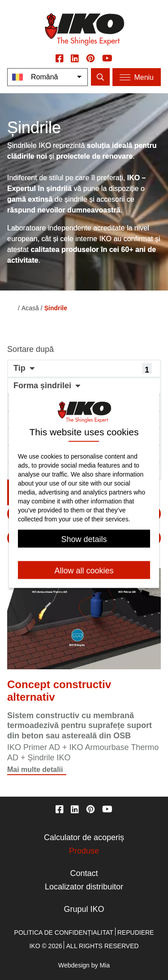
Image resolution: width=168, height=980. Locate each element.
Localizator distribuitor (84, 887)
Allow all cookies (84, 571)
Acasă (30, 308)
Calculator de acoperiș (84, 837)
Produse (84, 851)
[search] (100, 77)
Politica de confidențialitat (64, 932)
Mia (105, 965)
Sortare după (30, 349)
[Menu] (137, 77)
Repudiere (136, 932)
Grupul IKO (84, 909)
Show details (84, 540)
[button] (84, 369)
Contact (84, 873)
